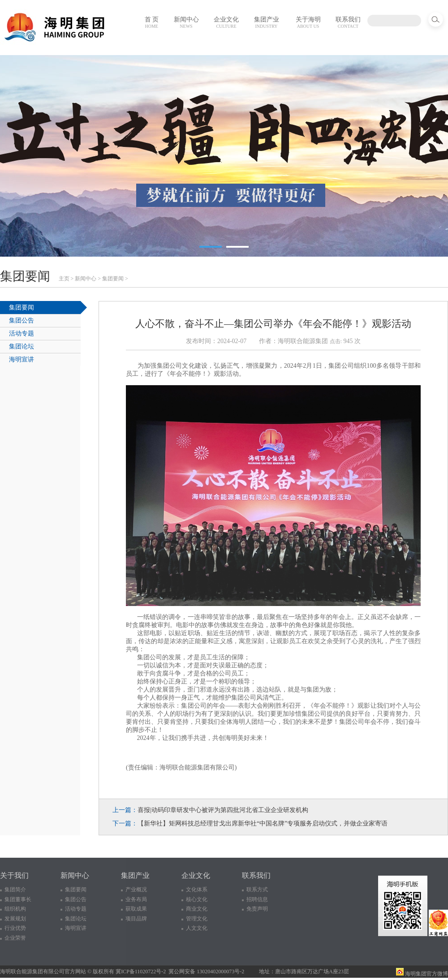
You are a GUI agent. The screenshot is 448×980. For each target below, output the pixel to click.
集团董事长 (18, 899)
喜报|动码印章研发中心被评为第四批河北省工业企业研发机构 (223, 810)
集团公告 (22, 320)
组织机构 (15, 909)
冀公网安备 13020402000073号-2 (206, 971)
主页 (64, 279)
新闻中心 (186, 22)
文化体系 (197, 890)
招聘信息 (257, 899)
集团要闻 (113, 279)
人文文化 (197, 928)
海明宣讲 (22, 359)
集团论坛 (22, 346)
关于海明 (308, 22)
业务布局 (136, 899)
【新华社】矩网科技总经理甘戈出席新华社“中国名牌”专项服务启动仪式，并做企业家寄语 (263, 823)
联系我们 (348, 22)
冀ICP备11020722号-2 (141, 971)
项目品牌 (136, 919)
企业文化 (226, 22)
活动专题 (22, 333)
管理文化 (197, 919)
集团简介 (15, 890)
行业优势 (15, 928)
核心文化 (197, 899)
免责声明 (257, 909)
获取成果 (136, 909)
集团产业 (267, 22)
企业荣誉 (15, 938)
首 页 (152, 22)
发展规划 (15, 919)
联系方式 (257, 890)
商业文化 (197, 909)
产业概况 (136, 890)
